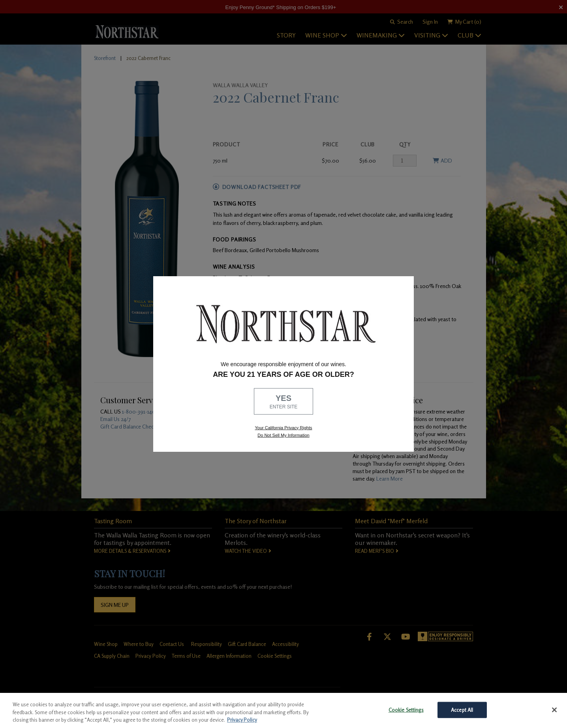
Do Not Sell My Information (283, 435)
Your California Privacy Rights (283, 427)
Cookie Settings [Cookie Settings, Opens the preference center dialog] (406, 709)
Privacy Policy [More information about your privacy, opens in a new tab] (242, 720)
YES (283, 402)
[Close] (554, 710)
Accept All (462, 709)
